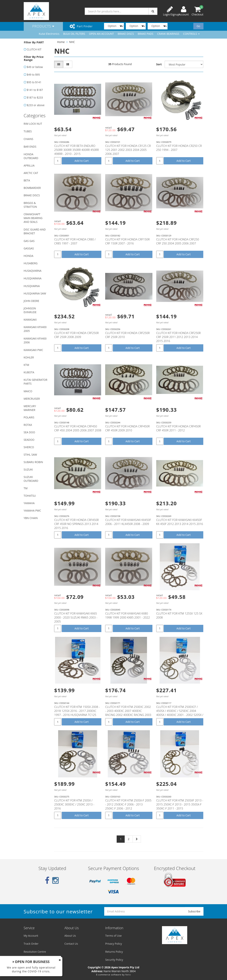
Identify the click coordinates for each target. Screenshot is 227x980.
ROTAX (28, 425)
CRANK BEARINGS (168, 34)
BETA (27, 180)
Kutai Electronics (49, 34)
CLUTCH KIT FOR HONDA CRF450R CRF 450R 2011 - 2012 (179, 428)
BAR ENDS (30, 147)
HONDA (29, 256)
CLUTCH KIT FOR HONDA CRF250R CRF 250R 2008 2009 (76, 335)
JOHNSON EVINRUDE (30, 310)
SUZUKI (28, 469)
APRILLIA (29, 165)
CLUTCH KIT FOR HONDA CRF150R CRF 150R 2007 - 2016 (127, 241)
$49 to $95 (33, 75)
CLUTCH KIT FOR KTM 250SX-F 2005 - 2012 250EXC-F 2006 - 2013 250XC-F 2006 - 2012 (128, 804)
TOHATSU (30, 496)
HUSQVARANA (33, 278)
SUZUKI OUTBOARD (31, 479)
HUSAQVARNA (33, 271)
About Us (70, 936)
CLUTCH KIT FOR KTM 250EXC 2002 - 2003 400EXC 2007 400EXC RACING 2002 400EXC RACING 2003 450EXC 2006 (128, 713)
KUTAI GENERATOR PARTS (36, 382)
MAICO (28, 391)
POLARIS (29, 417)
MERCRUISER (32, 399)
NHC (72, 42)
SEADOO (29, 440)
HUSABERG (31, 263)
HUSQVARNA (32, 286)
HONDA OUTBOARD (31, 156)
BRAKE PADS (146, 34)
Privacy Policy (113, 944)
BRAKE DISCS (126, 34)
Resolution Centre (35, 952)
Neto (128, 975)
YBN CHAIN (31, 518)
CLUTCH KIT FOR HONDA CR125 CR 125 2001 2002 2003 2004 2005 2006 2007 (128, 150)
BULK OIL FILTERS (74, 34)
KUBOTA (29, 372)
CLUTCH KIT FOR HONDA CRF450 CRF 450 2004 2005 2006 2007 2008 (78, 428)
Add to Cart (82, 161)
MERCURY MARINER (30, 408)
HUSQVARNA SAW (35, 293)
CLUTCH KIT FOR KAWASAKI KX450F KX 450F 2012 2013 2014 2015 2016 (180, 522)
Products (43, 26)
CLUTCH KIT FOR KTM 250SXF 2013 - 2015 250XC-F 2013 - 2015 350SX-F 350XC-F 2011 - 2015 (180, 804)
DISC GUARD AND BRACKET (35, 231)
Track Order (31, 944)
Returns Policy (114, 952)
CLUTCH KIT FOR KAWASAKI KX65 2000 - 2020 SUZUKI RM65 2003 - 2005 (76, 617)
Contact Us (71, 944)
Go (198, 26)
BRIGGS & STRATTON (30, 205)
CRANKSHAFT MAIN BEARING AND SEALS (33, 218)
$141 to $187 (35, 90)
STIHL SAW (30, 455)
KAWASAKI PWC (33, 350)
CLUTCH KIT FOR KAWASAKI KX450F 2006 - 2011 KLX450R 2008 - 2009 (128, 522)
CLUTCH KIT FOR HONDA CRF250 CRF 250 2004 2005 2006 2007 (178, 241)
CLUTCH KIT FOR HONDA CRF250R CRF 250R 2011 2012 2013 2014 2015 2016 (179, 337)
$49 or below (35, 67)
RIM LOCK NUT (33, 124)
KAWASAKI (30, 320)
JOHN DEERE (31, 301)
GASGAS (29, 248)
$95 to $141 (34, 82)
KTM (26, 365)
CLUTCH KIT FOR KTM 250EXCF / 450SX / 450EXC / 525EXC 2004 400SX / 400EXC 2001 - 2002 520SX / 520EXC (180, 713)
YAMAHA (29, 503)
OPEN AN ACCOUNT (101, 34)
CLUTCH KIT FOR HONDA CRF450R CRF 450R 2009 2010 (127, 428)
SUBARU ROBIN (33, 462)
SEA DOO (29, 432)
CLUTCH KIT (34, 49)
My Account (31, 936)
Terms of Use (113, 936)
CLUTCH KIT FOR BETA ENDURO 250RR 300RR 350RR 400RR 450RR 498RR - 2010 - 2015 (76, 150)
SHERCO (29, 447)
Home (61, 42)
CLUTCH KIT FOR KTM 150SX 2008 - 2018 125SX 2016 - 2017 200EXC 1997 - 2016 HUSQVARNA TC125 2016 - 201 (77, 713)
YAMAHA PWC (32, 511)
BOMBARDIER (32, 188)
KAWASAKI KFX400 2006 (35, 340)
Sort (159, 64)
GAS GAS (29, 241)
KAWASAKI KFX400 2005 (35, 329)
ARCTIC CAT (31, 173)
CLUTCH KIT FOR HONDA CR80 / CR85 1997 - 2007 (75, 241)
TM (26, 488)
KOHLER (29, 357)
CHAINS (28, 139)
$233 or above (36, 105)
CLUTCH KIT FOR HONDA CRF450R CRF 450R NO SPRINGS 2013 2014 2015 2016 (76, 524)
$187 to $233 (35, 97)
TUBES (28, 131)
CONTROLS (191, 34)
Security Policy (114, 960)
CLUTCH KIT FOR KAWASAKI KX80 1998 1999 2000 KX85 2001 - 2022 (127, 615)
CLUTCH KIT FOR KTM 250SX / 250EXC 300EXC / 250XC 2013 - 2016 (74, 804)
